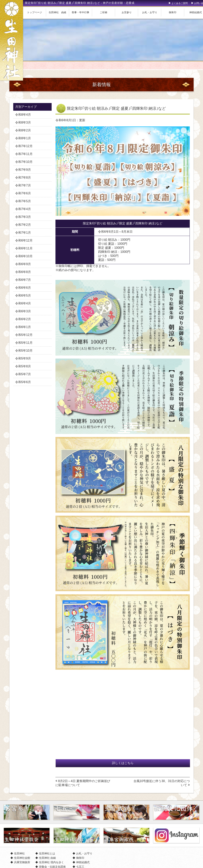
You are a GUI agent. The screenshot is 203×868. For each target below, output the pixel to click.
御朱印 (173, 12)
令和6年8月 (23, 272)
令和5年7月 (23, 374)
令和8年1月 (23, 138)
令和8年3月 (23, 122)
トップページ (35, 12)
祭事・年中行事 (80, 12)
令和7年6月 (23, 193)
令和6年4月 (23, 303)
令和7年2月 (23, 225)
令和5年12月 (24, 335)
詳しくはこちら (123, 763)
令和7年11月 (24, 154)
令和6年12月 (24, 240)
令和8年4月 (23, 115)
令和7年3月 (23, 217)
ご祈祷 (104, 12)
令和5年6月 (23, 382)
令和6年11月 (24, 248)
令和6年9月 (23, 264)
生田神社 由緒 (57, 12)
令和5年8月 (23, 366)
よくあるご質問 (180, 3)
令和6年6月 (23, 288)
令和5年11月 (24, 343)
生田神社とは (47, 853)
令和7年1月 (23, 233)
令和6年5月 (23, 296)
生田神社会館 (22, 858)
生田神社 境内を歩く (51, 862)
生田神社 (19, 853)
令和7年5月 (23, 201)
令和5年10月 (24, 351)
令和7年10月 (24, 162)
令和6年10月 (24, 256)
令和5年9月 (23, 358)
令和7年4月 (23, 209)
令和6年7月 (23, 280)
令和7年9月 (23, 170)
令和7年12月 (24, 146)
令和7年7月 (23, 185)
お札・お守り (150, 12)
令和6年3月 (23, 311)
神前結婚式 (83, 862)
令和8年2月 (23, 130)
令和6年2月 (23, 319)
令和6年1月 (23, 327)
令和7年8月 (23, 178)
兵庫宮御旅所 (22, 862)
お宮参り (127, 12)
